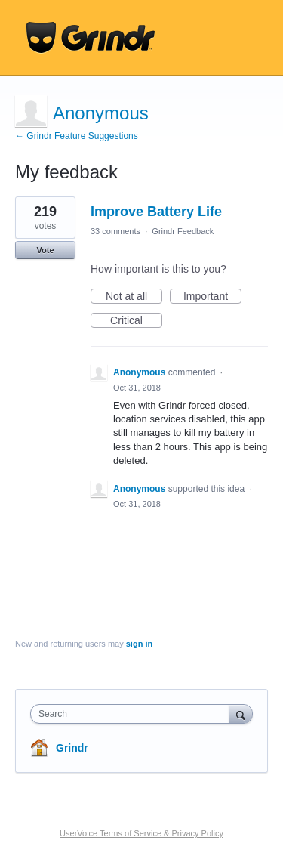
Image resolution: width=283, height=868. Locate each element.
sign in (139, 644)
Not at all (134, 297)
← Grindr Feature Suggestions (77, 136)
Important (212, 297)
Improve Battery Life (156, 212)
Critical (136, 321)
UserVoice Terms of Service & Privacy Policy (141, 833)
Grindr (72, 748)
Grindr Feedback (183, 231)
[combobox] (133, 714)
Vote (45, 250)
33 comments (115, 231)
